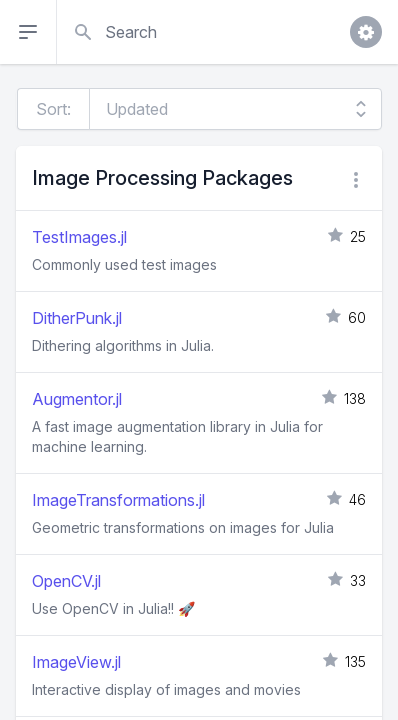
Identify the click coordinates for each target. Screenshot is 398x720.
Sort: (53, 109)
